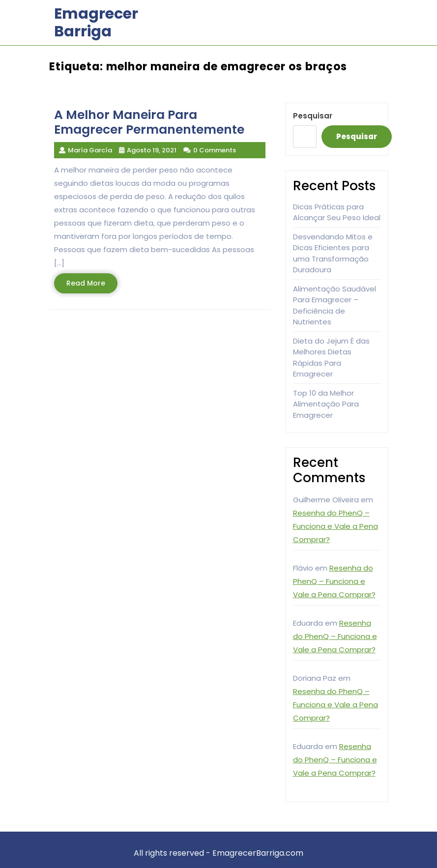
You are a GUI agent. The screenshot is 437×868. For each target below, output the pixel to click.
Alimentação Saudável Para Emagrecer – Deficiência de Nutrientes (335, 305)
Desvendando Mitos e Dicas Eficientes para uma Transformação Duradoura (333, 253)
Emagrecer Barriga (96, 23)
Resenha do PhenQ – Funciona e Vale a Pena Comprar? (335, 526)
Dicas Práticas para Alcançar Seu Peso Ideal (337, 212)
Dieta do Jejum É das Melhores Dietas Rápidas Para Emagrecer (331, 358)
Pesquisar (313, 116)
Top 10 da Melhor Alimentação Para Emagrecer (326, 404)
